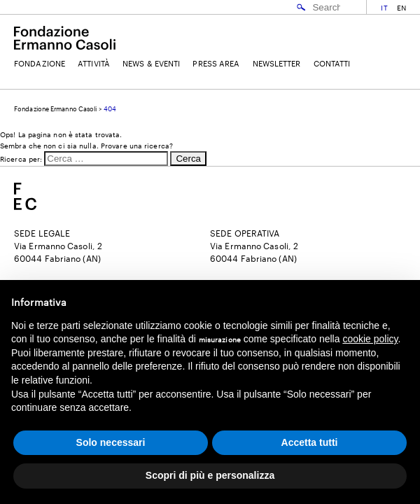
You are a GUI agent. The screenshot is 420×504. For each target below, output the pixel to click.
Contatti (332, 63)
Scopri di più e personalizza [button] (210, 475)
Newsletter (277, 63)
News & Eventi (151, 63)
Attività (94, 63)
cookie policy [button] (370, 339)
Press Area (216, 63)
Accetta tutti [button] (310, 442)
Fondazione (40, 63)
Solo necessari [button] (111, 442)
